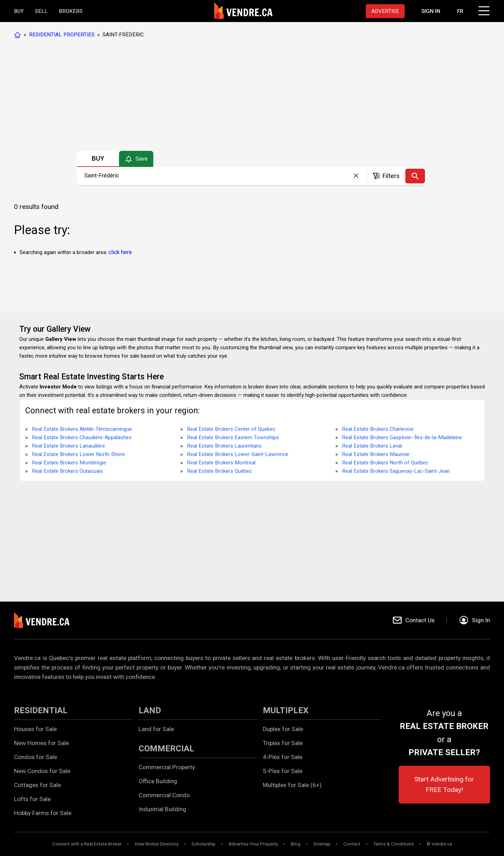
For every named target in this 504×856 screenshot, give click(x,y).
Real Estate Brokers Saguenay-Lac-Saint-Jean (396, 471)
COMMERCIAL (166, 749)
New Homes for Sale (41, 743)
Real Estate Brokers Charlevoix (378, 429)
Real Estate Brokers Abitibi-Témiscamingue (82, 429)
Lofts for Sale (32, 799)
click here (120, 252)
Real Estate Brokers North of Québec (385, 463)
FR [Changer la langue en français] (460, 11)
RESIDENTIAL (41, 710)
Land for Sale (156, 729)
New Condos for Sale (42, 771)
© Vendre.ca (439, 844)
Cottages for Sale (37, 785)
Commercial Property (167, 767)
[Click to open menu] (483, 10)
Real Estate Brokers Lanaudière (68, 446)
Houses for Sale (35, 729)
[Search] (415, 176)
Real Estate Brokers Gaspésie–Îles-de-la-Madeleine (402, 437)
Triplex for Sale (283, 743)
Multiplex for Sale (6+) (292, 785)
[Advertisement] (252, 96)
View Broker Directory (156, 844)
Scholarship (204, 844)
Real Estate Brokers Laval (372, 446)
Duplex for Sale (283, 729)
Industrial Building (162, 809)
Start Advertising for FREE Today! (444, 784)
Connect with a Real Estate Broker (87, 844)
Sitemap (322, 844)
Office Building (158, 781)
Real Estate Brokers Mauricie (376, 454)
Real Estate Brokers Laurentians (224, 446)
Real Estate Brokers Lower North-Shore (78, 454)
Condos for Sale (36, 757)
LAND (150, 710)
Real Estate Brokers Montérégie (69, 463)
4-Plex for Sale (283, 757)
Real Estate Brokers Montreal (221, 463)
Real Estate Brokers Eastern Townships (233, 437)
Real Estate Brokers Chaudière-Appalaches (82, 437)
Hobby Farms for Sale (43, 813)
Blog (296, 844)
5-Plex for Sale (283, 771)
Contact (352, 844)
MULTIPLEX (286, 710)
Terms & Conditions (393, 844)
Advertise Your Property (253, 844)
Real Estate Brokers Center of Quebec (231, 429)
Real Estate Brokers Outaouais (67, 471)
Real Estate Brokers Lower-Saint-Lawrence (238, 454)
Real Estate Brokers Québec (219, 471)
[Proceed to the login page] (431, 11)
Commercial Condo (164, 795)
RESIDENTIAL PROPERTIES (62, 35)
